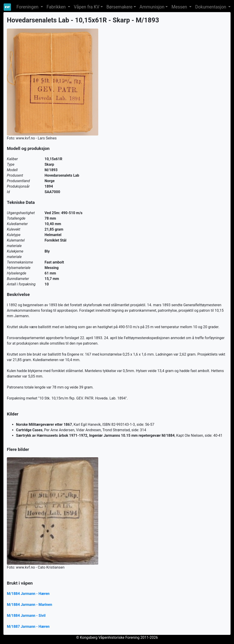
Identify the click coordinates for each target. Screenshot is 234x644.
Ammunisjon (152, 7)
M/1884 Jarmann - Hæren (28, 594)
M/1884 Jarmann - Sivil (26, 616)
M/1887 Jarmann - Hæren (28, 627)
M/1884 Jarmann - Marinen (29, 605)
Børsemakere (120, 7)
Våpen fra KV (87, 7)
